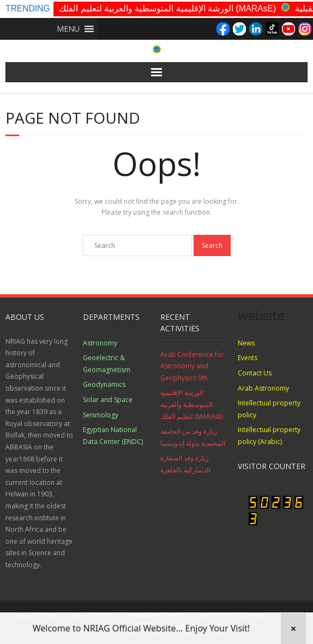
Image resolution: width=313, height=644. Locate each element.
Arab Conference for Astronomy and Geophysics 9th (192, 366)
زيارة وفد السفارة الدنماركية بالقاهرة (185, 464)
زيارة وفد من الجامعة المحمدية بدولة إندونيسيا (193, 437)
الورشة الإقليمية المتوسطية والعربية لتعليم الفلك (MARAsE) (167, 8)
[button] (68, 29)
